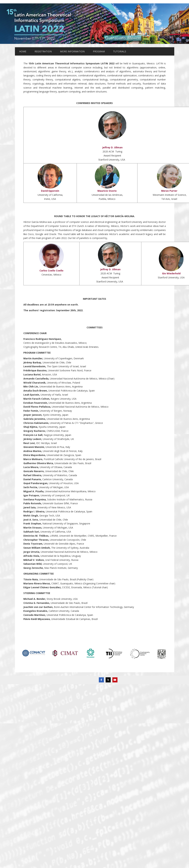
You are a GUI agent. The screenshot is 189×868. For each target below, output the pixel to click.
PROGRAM (99, 51)
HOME (23, 51)
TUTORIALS (120, 51)
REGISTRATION (43, 51)
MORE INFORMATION (72, 51)
